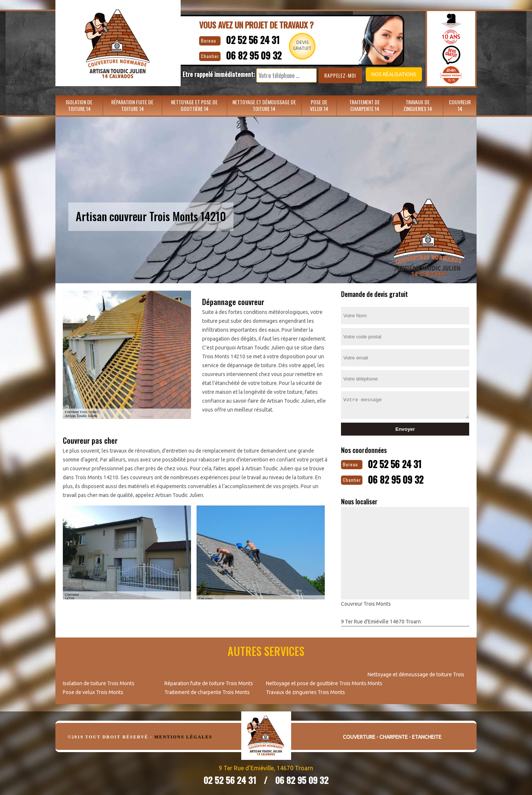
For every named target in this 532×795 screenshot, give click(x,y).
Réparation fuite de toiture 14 (132, 105)
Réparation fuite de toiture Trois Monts (209, 682)
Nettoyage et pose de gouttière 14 (194, 105)
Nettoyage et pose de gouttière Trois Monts (316, 682)
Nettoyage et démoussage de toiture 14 (264, 105)
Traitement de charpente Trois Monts (207, 691)
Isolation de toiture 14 (79, 105)
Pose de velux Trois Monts (93, 691)
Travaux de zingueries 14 (418, 105)
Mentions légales (183, 735)
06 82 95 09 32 (248, 54)
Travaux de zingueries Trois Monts (306, 691)
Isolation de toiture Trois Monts (99, 682)
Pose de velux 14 (319, 105)
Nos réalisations (382, 74)
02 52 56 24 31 (246, 39)
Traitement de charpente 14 (364, 105)
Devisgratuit (303, 45)
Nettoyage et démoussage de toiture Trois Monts (416, 677)
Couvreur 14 (460, 105)
